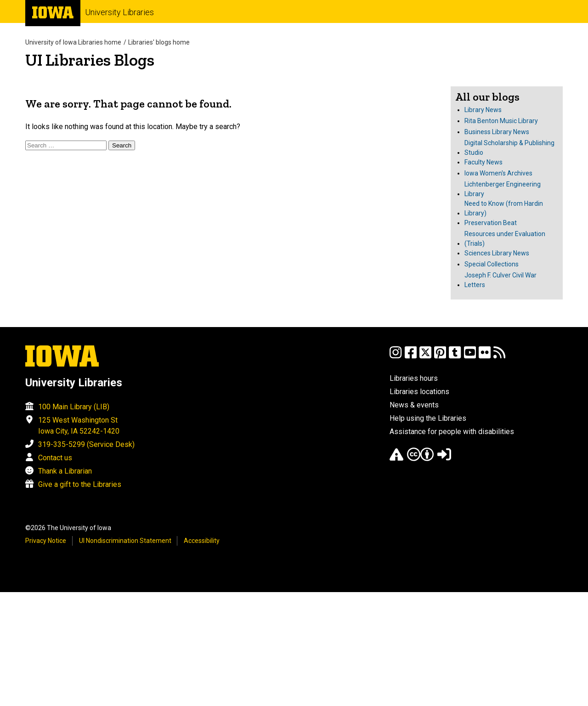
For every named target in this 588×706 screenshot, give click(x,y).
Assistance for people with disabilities (452, 432)
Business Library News (497, 132)
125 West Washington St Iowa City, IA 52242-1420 (79, 426)
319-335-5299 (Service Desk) (86, 444)
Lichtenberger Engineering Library (503, 189)
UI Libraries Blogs (90, 60)
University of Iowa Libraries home (73, 42)
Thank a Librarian (65, 471)
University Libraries (119, 12)
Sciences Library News (497, 253)
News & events (414, 405)
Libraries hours (414, 378)
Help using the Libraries (428, 418)
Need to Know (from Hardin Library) (504, 208)
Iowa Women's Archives (498, 173)
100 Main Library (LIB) (74, 407)
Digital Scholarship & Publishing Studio (509, 148)
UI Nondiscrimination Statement (125, 541)
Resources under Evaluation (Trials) (505, 239)
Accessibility (202, 541)
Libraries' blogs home (159, 42)
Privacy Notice (46, 541)
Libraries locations (419, 392)
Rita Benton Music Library (501, 121)
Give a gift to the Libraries (80, 484)
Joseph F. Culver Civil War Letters (500, 280)
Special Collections (492, 264)
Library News (483, 110)
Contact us (55, 458)
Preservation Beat (491, 223)
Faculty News (483, 162)
